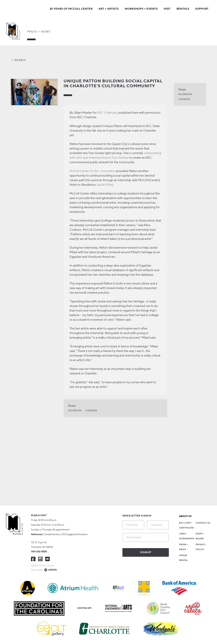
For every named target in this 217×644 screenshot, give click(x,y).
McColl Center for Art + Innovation (92, 171)
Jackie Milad (105, 185)
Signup (146, 552)
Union (52, 570)
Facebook (75, 411)
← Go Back (18, 60)
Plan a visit (39, 515)
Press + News (39, 32)
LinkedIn (91, 411)
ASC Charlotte (107, 113)
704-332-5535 (39, 552)
